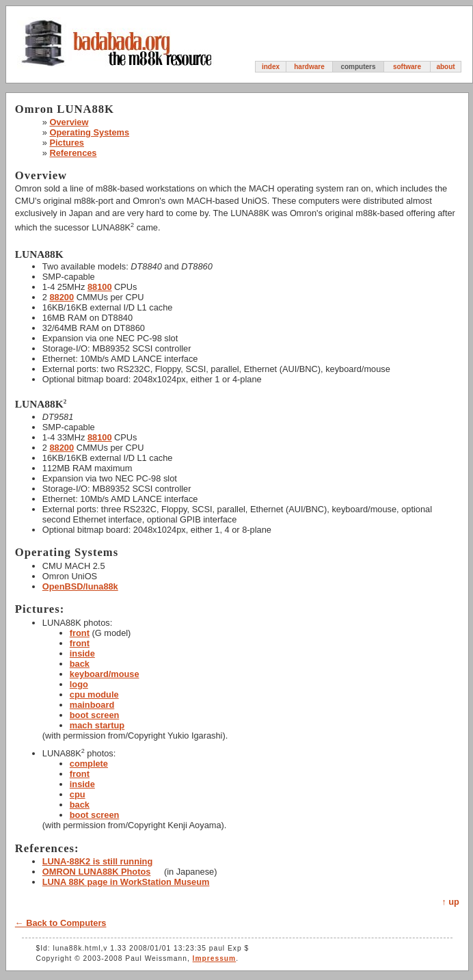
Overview (69, 122)
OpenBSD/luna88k (80, 586)
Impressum (215, 958)
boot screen (95, 715)
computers (358, 67)
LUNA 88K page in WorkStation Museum (126, 882)
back (80, 664)
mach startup (97, 725)
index (271, 67)
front (80, 633)
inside (82, 653)
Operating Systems (89, 132)
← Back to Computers (61, 923)
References (73, 153)
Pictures (67, 143)
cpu (78, 794)
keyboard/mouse (105, 674)
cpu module (94, 694)
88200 (62, 297)
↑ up (450, 902)
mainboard (92, 705)
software (407, 67)
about (445, 67)
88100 (100, 287)
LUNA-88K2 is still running (97, 861)
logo (79, 684)
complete (89, 764)
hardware (309, 67)
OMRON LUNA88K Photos (97, 872)
